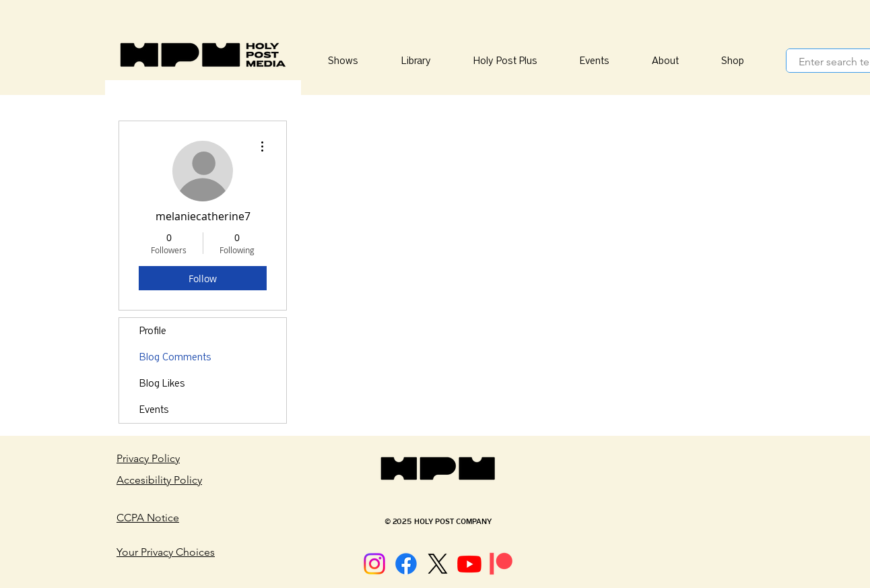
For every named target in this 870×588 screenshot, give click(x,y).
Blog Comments (175, 357)
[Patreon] (501, 564)
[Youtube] (469, 564)
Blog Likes (162, 383)
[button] (415, 61)
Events (154, 410)
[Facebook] (406, 564)
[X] (438, 564)
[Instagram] (374, 564)
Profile (153, 331)
